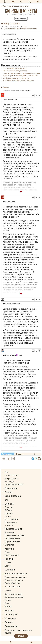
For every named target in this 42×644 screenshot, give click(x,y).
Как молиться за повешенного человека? (18, 81)
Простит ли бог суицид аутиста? (15, 68)
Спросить (20, 454)
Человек (9, 610)
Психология (11, 626)
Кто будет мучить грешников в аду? (16, 78)
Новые (22, 91)
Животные (10, 618)
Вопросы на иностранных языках (18, 631)
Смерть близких (12, 583)
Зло (25, 27)
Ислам (8, 562)
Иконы (8, 516)
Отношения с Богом (14, 484)
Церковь (9, 504)
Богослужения (11, 519)
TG (34, 458)
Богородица (11, 488)
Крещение (10, 532)
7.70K (15, 99)
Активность (6, 91)
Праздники (10, 522)
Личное (9, 622)
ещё (21, 636)
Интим (8, 600)
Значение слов (13, 587)
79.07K (13, 202)
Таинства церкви (14, 529)
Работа (8, 607)
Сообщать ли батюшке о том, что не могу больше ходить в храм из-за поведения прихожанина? (21, 74)
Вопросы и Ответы (21, 11)
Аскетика (9, 549)
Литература (11, 614)
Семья (8, 590)
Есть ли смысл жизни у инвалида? (15, 71)
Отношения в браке (14, 597)
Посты (8, 552)
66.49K (19, 304)
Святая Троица (12, 475)
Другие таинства (12, 541)
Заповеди (9, 481)
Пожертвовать (21, 19)
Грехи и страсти (12, 555)
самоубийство (11, 29)
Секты (8, 566)
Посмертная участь (14, 580)
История (9, 513)
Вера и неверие (13, 496)
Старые (28, 91)
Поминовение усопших (16, 577)
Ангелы (9, 492)
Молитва (9, 545)
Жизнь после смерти (16, 574)
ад (5, 29)
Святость (9, 507)
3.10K (20, 355)
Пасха (10, 525)
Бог (6, 472)
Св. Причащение (12, 538)
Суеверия (10, 570)
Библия (8, 510)
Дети (7, 603)
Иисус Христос (11, 478)
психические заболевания (27, 29)
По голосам (15, 91)
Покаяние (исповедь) (14, 535)
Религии (9, 559)
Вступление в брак (13, 594)
